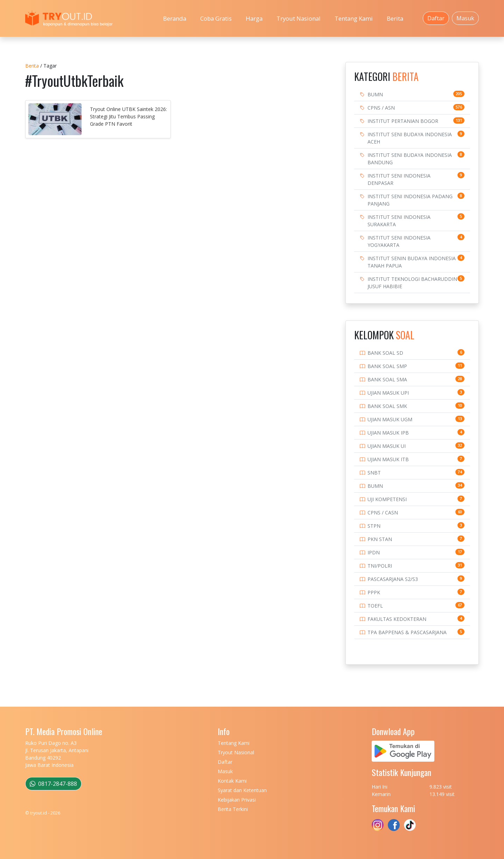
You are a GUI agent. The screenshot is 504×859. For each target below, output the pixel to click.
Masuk (465, 18)
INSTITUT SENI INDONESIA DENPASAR (399, 179)
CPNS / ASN (381, 108)
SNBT (374, 473)
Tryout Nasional (299, 18)
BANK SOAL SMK (387, 406)
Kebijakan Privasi (237, 800)
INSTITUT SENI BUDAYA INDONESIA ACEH (410, 138)
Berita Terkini (233, 809)
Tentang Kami (354, 18)
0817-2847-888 (53, 784)
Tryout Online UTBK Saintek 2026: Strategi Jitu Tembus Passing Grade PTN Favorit (128, 116)
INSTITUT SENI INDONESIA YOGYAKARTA (399, 241)
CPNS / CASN (383, 512)
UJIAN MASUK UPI (388, 393)
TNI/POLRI (380, 566)
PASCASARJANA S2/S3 (393, 579)
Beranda (175, 18)
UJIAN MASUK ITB (388, 459)
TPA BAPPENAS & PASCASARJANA (407, 632)
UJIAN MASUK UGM (390, 419)
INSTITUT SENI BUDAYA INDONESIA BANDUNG (410, 159)
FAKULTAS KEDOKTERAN (397, 619)
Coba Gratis (216, 18)
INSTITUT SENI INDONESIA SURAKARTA (399, 221)
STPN (374, 526)
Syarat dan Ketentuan (242, 790)
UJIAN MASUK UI (387, 446)
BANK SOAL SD (385, 353)
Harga (254, 18)
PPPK (374, 592)
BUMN (375, 94)
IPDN (374, 552)
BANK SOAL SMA (387, 379)
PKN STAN (380, 539)
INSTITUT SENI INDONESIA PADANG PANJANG (410, 200)
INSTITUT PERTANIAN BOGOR (403, 121)
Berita (395, 18)
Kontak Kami (232, 781)
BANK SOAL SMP (387, 366)
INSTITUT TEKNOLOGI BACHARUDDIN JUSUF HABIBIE (412, 283)
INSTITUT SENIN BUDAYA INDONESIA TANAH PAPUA (412, 262)
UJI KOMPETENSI (387, 499)
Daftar (436, 18)
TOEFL (375, 606)
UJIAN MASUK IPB (388, 433)
